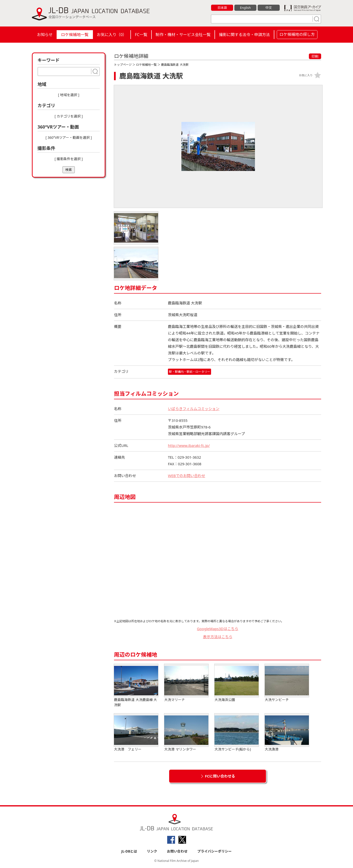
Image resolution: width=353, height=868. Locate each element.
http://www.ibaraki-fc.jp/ (189, 445)
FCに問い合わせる (220, 776)
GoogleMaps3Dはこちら (218, 629)
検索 (69, 170)
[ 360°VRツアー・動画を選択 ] (69, 137)
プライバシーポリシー (214, 851)
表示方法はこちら (218, 637)
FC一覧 (141, 35)
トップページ (123, 65)
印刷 (315, 56)
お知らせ (45, 35)
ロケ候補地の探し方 (297, 34)
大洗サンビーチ (287, 683)
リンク (152, 851)
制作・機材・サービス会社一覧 (183, 35)
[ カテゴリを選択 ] (69, 116)
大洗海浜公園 (237, 683)
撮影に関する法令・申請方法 (244, 35)
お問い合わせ (177, 851)
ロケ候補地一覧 (75, 35)
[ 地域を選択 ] (69, 95)
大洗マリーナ (186, 683)
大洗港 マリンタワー (186, 732)
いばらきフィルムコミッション (194, 409)
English (245, 8)
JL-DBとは (129, 851)
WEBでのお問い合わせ (187, 476)
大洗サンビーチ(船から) (237, 732)
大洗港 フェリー (136, 732)
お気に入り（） (112, 35)
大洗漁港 (287, 732)
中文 (269, 8)
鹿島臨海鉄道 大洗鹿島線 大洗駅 (136, 686)
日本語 (222, 8)
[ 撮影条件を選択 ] (69, 159)
